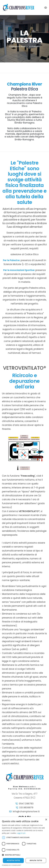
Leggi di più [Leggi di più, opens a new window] (21, 833)
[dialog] (24, 842)
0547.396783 (26, 804)
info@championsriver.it (26, 811)
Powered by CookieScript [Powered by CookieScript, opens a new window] (12, 865)
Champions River (17, 46)
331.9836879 (26, 808)
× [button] (46, 820)
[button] (24, 855)
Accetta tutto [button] (13, 860)
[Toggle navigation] (46, 8)
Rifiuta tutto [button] (36, 860)
